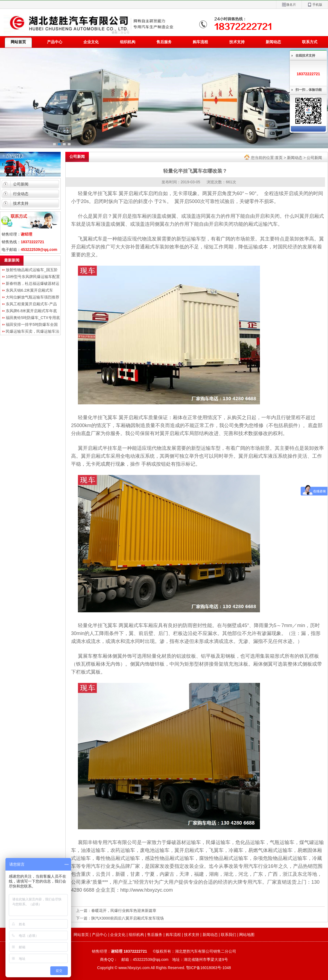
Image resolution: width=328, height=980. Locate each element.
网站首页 (81, 935)
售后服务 (164, 42)
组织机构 (128, 42)
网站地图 (247, 935)
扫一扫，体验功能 (309, 90)
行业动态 (21, 194)
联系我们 (229, 935)
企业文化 (91, 42)
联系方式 (310, 42)
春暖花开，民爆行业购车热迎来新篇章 (124, 911)
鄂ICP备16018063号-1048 (208, 968)
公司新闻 (21, 184)
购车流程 (200, 42)
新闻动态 (273, 42)
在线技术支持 (305, 56)
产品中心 (55, 42)
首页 (279, 158)
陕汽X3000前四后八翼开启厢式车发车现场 (127, 918)
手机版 (315, 5)
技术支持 (237, 42)
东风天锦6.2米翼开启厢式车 (29, 290)
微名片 (289, 5)
